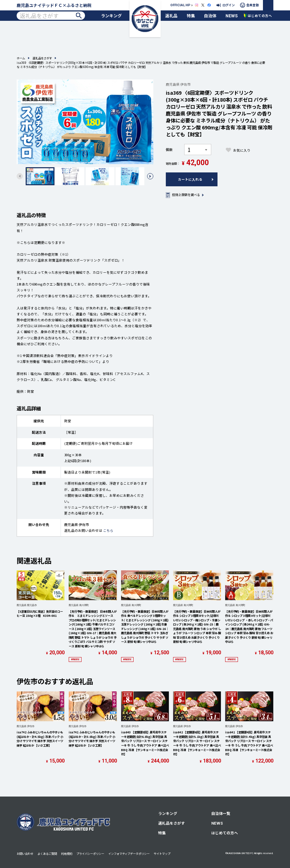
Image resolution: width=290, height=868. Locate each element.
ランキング (111, 15)
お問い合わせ (25, 853)
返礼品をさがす (42, 58)
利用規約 (67, 853)
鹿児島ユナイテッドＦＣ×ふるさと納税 (54, 5)
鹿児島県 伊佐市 (178, 84)
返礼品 (171, 15)
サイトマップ (162, 853)
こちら (108, 530)
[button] (150, 176)
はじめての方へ (225, 833)
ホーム (21, 58)
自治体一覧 (221, 813)
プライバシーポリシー (90, 853)
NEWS (232, 16)
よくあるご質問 (47, 853)
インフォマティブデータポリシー (129, 853)
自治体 (210, 15)
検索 (79, 16)
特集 (191, 15)
